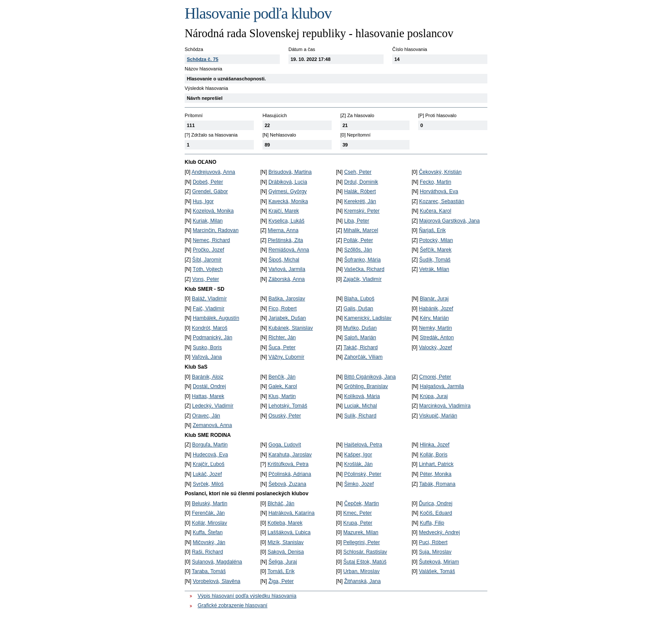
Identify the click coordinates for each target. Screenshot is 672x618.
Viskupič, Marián (438, 416)
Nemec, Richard (211, 240)
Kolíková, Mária (362, 396)
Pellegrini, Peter (362, 542)
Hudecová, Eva (210, 455)
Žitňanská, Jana (363, 581)
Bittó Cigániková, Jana (370, 377)
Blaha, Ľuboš (359, 299)
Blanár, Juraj (434, 299)
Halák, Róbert (360, 191)
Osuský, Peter (285, 416)
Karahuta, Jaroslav (290, 455)
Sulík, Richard (360, 416)
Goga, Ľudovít (285, 445)
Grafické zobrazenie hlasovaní (232, 605)
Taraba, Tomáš (209, 571)
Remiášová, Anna (289, 250)
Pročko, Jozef (209, 250)
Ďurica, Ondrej (436, 503)
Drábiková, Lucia (288, 182)
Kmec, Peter (358, 513)
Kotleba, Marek (285, 523)
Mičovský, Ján (209, 542)
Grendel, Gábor (210, 191)
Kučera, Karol (436, 211)
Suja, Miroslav (435, 552)
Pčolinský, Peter (363, 474)
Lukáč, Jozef (207, 474)
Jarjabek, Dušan (287, 318)
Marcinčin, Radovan (216, 230)
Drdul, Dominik (361, 182)
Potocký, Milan (436, 240)
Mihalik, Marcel (361, 230)
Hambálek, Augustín (216, 318)
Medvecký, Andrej (440, 532)
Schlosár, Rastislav (365, 552)
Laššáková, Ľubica (289, 532)
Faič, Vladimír (209, 309)
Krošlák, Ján (358, 464)
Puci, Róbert (433, 542)
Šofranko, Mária (363, 260)
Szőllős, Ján (358, 250)
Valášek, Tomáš (437, 571)
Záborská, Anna (287, 279)
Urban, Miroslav (362, 571)
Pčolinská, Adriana (290, 474)
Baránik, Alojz (208, 377)
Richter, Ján (282, 338)
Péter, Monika (436, 474)
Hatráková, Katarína (292, 513)
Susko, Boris (207, 347)
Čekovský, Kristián (440, 172)
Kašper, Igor (358, 455)
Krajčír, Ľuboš (209, 464)
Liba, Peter (357, 221)
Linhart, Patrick (436, 464)
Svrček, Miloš (208, 484)
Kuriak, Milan (208, 221)
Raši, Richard (208, 552)
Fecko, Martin (436, 182)
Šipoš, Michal (284, 260)
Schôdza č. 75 (203, 59)
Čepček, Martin (362, 503)
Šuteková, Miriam (439, 562)
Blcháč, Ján (281, 503)
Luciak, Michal (361, 406)
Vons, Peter (205, 279)
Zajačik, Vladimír (363, 279)
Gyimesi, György (288, 191)
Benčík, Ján (282, 377)
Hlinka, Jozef (435, 445)
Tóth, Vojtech (208, 269)
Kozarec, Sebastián (442, 201)
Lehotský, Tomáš (288, 406)
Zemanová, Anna (213, 425)
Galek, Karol (283, 386)
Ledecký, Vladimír (213, 406)
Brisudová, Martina (290, 172)
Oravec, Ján (206, 416)
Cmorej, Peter (435, 377)
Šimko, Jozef (359, 484)
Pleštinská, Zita (285, 240)
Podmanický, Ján (213, 338)
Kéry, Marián (434, 318)
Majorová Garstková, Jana (449, 221)
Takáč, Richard (360, 347)
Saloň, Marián (360, 338)
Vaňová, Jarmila (287, 269)
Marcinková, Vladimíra (445, 406)
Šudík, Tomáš (435, 260)
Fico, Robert (283, 309)
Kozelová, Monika (213, 211)
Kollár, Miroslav (210, 523)
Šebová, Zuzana (287, 484)
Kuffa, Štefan (208, 532)
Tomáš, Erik (281, 571)
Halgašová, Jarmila (442, 386)
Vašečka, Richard (364, 269)
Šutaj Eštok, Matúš (365, 562)
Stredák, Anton (437, 338)
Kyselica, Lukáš (286, 221)
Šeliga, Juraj (283, 562)
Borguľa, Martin (210, 445)
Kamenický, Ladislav (368, 318)
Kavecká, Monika (288, 201)
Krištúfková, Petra (288, 464)
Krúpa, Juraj (434, 396)
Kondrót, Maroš (210, 328)
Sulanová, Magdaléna (217, 562)
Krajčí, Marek (284, 211)
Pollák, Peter (358, 240)
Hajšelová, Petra (363, 445)
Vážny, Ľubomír (286, 357)
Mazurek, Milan (361, 532)
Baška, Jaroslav (287, 299)
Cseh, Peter (358, 172)
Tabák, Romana (437, 484)
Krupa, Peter (358, 523)
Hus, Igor (203, 201)
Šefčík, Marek (436, 250)
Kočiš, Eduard (436, 513)
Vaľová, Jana (207, 357)
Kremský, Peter (362, 211)
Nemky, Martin (435, 328)
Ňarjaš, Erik (432, 230)
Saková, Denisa (286, 552)
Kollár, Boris (434, 455)
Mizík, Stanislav (286, 542)
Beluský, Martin (210, 503)
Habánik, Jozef (436, 309)
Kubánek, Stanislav (291, 328)
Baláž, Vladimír (210, 299)
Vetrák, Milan (434, 269)
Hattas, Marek (208, 396)
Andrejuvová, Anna (213, 172)
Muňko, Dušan (360, 328)
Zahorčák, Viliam (363, 357)
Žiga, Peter (281, 581)
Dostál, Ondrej (210, 386)
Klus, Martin (282, 396)
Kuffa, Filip (432, 523)
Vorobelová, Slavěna (217, 581)
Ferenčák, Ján (208, 513)
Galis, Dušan (358, 309)
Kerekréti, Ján (360, 201)
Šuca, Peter (282, 347)
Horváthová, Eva (439, 191)
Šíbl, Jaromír (207, 260)
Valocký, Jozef (435, 347)
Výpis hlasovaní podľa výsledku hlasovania (247, 596)
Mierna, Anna (283, 230)
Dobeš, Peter (208, 182)
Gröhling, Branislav (366, 386)
